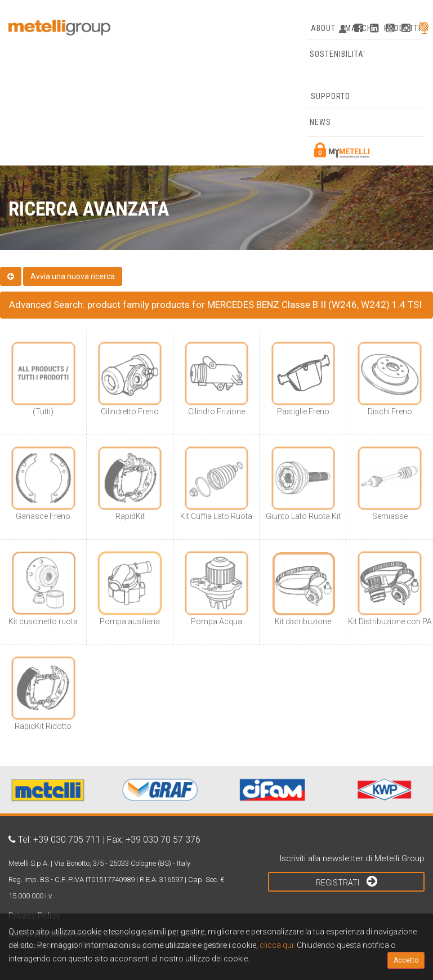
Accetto (406, 960)
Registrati (347, 881)
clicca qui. (277, 945)
